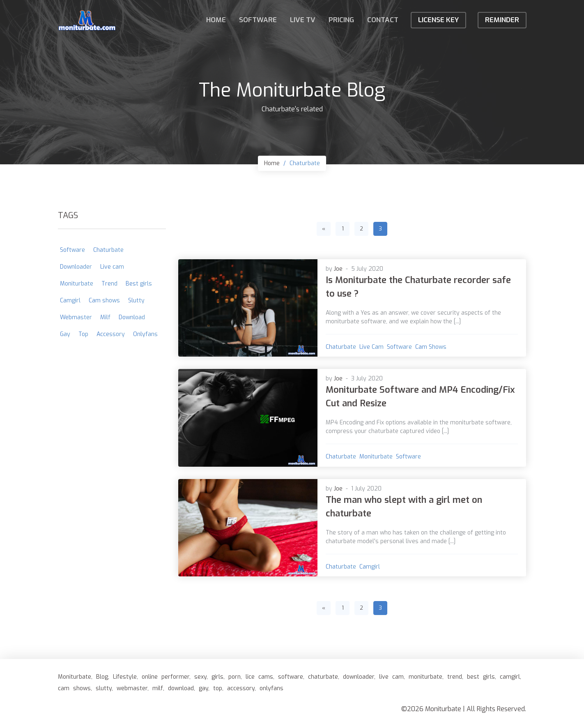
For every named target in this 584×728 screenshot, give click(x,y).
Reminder (502, 20)
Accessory (111, 334)
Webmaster (76, 317)
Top (83, 334)
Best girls (139, 284)
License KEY (438, 20)
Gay (65, 334)
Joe (338, 269)
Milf (105, 317)
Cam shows (431, 347)
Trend (109, 284)
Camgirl (370, 567)
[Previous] (324, 229)
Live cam (371, 347)
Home (216, 20)
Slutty (136, 301)
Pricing (341, 20)
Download (132, 317)
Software (258, 20)
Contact (383, 20)
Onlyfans (145, 334)
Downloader (76, 267)
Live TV (303, 20)
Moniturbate (376, 457)
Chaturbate (305, 163)
